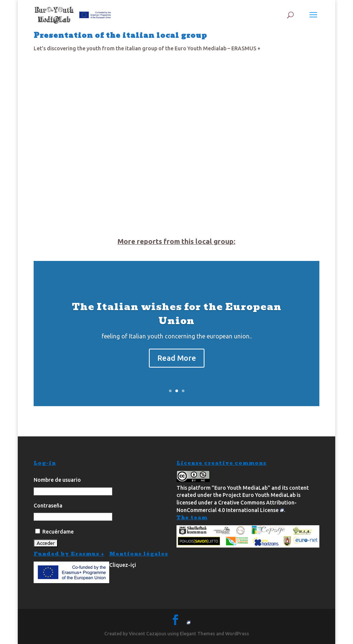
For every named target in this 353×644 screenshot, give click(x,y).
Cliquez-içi (123, 565)
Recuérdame (54, 532)
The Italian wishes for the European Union (177, 314)
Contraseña (48, 506)
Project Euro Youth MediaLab (259, 495)
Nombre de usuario (57, 480)
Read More (177, 358)
